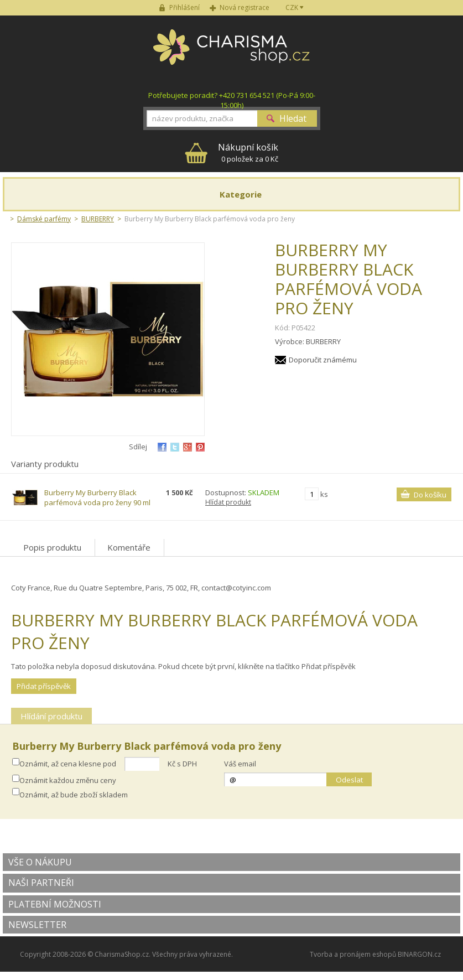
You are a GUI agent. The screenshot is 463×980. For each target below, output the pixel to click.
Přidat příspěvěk (44, 686)
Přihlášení (184, 7)
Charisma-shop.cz (232, 53)
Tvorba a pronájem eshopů (353, 954)
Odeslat (349, 780)
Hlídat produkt (228, 502)
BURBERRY (98, 219)
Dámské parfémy (44, 219)
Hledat (293, 118)
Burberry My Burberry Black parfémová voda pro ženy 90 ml (97, 497)
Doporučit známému (323, 360)
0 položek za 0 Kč (248, 152)
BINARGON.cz (419, 954)
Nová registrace (244, 7)
